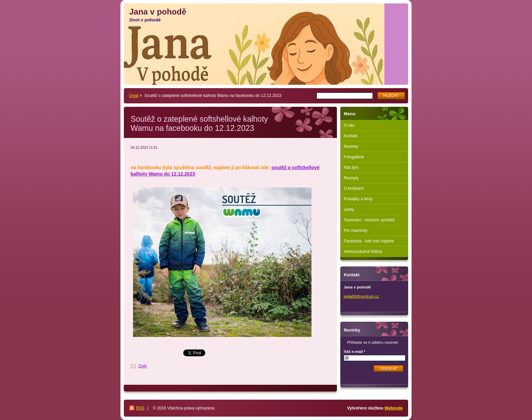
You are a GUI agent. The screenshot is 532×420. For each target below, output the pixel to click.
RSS (140, 408)
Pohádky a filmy (358, 199)
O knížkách (354, 188)
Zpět (142, 366)
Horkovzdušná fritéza (363, 252)
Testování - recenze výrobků (369, 220)
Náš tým (351, 167)
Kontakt (351, 136)
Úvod (134, 96)
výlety (349, 209)
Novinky (351, 146)
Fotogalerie (354, 157)
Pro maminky (356, 231)
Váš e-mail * (355, 352)
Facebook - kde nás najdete (369, 241)
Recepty (351, 178)
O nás (349, 125)
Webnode (394, 408)
